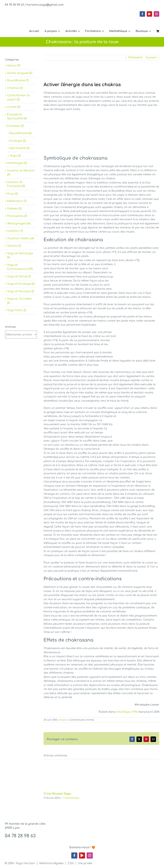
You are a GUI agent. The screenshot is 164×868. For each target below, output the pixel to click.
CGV (71, 863)
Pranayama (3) (17, 216)
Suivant (151, 57)
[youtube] (149, 14)
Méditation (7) (17, 201)
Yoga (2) (15, 156)
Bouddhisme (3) (21, 133)
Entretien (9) (15, 126)
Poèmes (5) (14, 209)
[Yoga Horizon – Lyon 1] (29, 18)
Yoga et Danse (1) (19, 276)
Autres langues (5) (20, 73)
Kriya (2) (12, 194)
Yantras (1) (14, 246)
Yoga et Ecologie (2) (21, 284)
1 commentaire (71, 798)
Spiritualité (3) (20, 148)
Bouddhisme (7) (18, 80)
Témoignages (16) (19, 223)
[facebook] (142, 14)
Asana (63, 720)
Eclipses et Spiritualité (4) (17, 117)
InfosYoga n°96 (127, 712)
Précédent (135, 57)
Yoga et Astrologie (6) (20, 255)
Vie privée (85, 863)
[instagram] (156, 14)
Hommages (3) (17, 163)
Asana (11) (14, 66)
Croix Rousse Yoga (57, 794)
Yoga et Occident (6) (19, 301)
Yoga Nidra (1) (17, 310)
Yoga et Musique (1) (20, 291)
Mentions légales (51, 863)
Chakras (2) (15, 88)
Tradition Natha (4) (20, 238)
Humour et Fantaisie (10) (16, 184)
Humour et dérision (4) (21, 173)
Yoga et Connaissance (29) (20, 267)
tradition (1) (15, 231)
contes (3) (14, 107)
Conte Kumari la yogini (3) (18, 97)
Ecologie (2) (18, 141)
